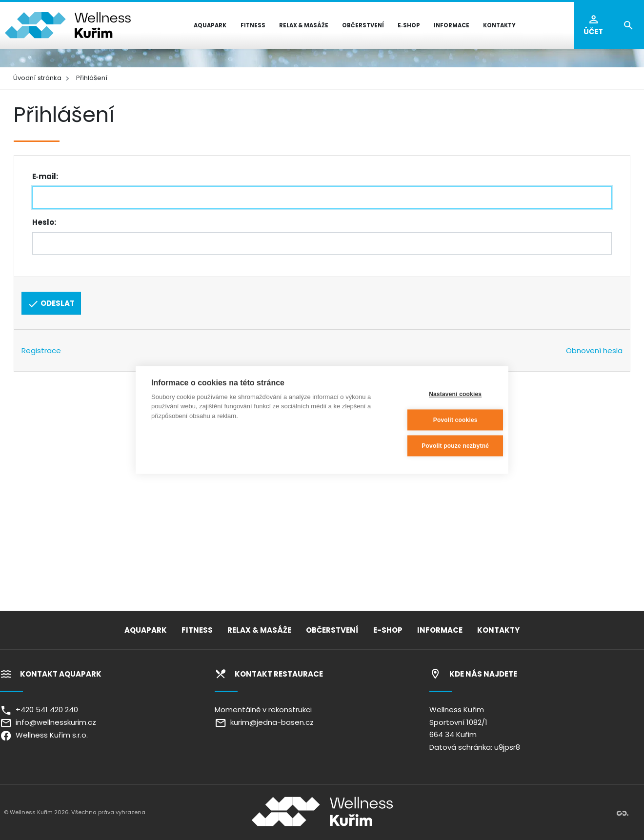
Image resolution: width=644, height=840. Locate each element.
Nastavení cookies (444, 394)
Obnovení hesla (594, 350)
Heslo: (44, 222)
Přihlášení (92, 78)
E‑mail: (45, 176)
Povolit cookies (445, 420)
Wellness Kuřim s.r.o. (44, 735)
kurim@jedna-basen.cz (264, 722)
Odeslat (51, 304)
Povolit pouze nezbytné (445, 446)
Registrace (41, 350)
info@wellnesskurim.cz (48, 722)
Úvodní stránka (37, 78)
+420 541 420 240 (39, 710)
